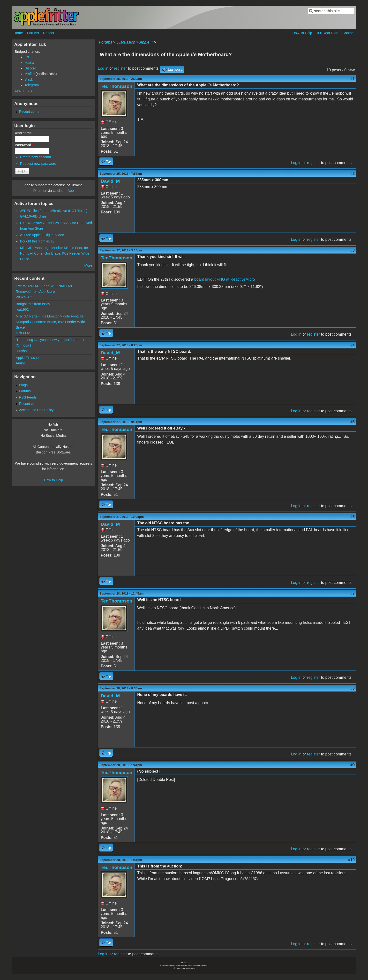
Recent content (31, 112)
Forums (33, 33)
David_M (110, 181)
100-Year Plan (327, 33)
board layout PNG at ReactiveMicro (225, 279)
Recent (49, 33)
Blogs (23, 385)
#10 (351, 860)
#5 (353, 422)
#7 (353, 593)
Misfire (30, 74)
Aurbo (20, 363)
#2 (353, 174)
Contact (348, 33)
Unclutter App (63, 191)
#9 (353, 765)
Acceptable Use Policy (36, 410)
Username (24, 133)
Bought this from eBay (37, 241)
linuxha (21, 351)
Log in (103, 68)
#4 (353, 345)
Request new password (38, 164)
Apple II (146, 42)
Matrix (29, 63)
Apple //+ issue (27, 358)
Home (18, 33)
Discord (30, 68)
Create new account (36, 157)
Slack (29, 79)
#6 (353, 517)
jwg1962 (22, 309)
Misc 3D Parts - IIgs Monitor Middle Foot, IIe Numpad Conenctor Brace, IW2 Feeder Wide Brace (55, 253)
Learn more (24, 90)
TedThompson (116, 86)
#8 (353, 688)
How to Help (53, 480)
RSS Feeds (28, 397)
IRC (27, 57)
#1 (353, 79)
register (120, 68)
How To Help (302, 33)
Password (24, 145)
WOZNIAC (24, 297)
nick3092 (23, 333)
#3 (353, 250)
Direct (38, 191)
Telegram (32, 85)
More (88, 265)
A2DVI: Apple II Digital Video (42, 235)
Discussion (126, 42)
